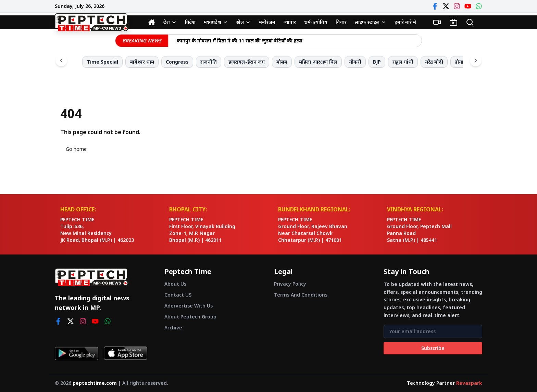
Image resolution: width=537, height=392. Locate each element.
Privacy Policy (290, 284)
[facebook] (58, 321)
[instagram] (83, 321)
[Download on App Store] (126, 353)
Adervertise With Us (189, 306)
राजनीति (209, 62)
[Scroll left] (61, 61)
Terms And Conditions (301, 295)
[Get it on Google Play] (77, 353)
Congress (177, 62)
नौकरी (355, 62)
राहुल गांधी (403, 62)
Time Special (102, 62)
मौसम (282, 62)
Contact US (178, 295)
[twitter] (71, 321)
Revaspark (469, 383)
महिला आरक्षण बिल (318, 62)
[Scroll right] (476, 61)
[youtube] (95, 321)
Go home (76, 149)
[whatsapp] (108, 321)
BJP (377, 62)
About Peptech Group (190, 317)
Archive (173, 328)
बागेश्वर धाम (142, 62)
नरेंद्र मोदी (434, 62)
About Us (175, 284)
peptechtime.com (95, 383)
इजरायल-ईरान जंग (247, 62)
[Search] (470, 22)
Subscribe (433, 348)
